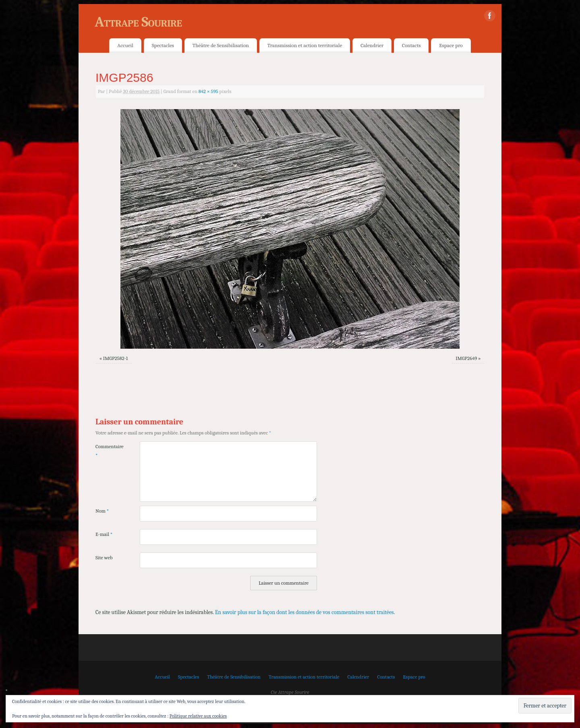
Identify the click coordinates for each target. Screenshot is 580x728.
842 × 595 (208, 91)
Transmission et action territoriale (305, 45)
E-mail (104, 534)
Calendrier (372, 45)
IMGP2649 (466, 358)
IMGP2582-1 (116, 358)
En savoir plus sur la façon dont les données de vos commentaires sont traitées (304, 612)
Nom (102, 511)
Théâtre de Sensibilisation (221, 45)
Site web (104, 558)
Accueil (125, 45)
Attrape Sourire (138, 22)
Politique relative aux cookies (198, 716)
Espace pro (451, 45)
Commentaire (107, 451)
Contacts (411, 45)
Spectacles (163, 45)
